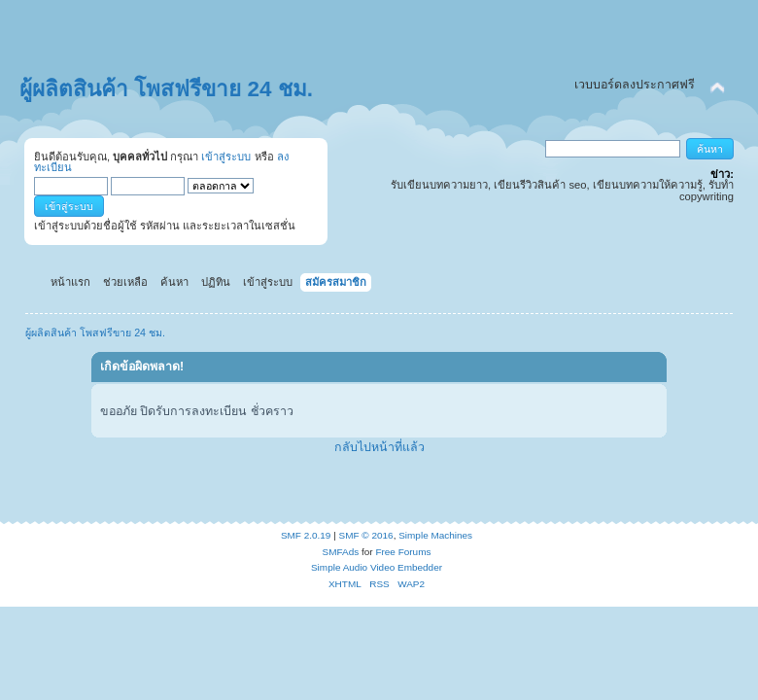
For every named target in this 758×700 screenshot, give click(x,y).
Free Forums (403, 552)
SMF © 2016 (366, 535)
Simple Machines (435, 535)
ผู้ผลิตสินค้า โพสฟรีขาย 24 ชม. (166, 89)
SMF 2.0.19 (306, 535)
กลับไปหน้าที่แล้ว (379, 447)
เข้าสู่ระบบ (226, 157)
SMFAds (341, 552)
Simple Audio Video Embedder (377, 567)
